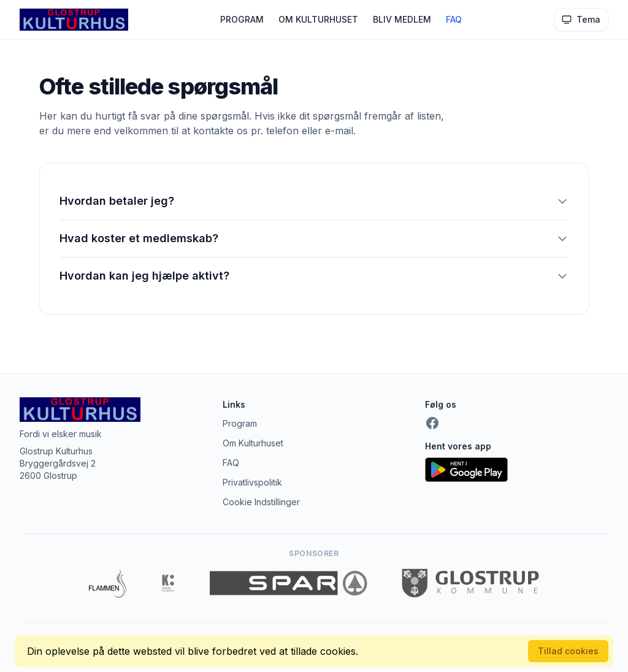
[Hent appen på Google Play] (517, 470)
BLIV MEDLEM (402, 19)
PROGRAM (242, 19)
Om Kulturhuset (253, 443)
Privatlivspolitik (252, 482)
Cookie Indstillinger (261, 502)
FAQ (454, 19)
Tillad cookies (568, 651)
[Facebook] (432, 423)
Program (240, 423)
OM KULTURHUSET (318, 19)
